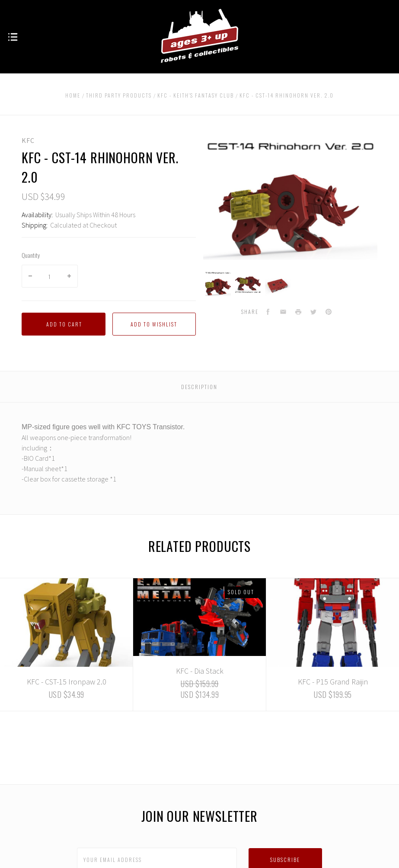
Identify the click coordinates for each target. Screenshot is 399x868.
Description (199, 387)
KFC (28, 140)
